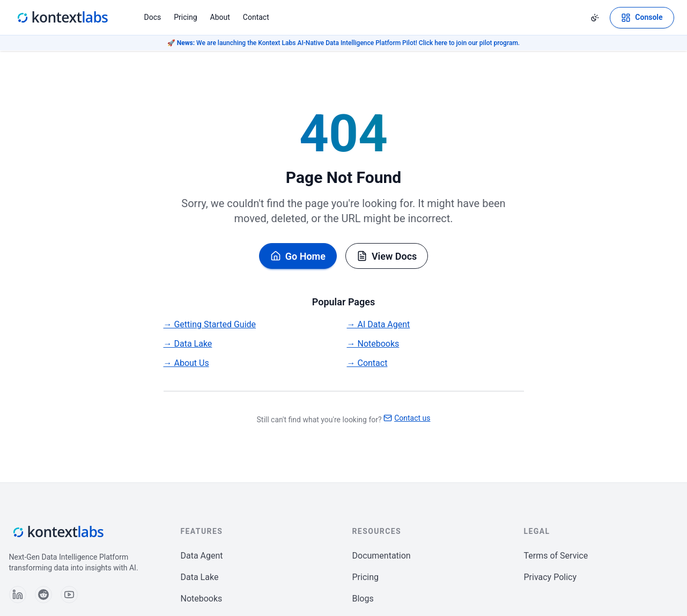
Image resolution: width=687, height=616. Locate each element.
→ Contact (367, 363)
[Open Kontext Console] (642, 18)
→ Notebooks (373, 344)
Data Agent (202, 556)
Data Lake (200, 577)
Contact (256, 17)
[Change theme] (595, 18)
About (220, 17)
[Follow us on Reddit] (43, 595)
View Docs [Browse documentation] (387, 256)
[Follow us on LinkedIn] (18, 595)
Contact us (407, 418)
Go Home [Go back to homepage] (298, 256)
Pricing (185, 17)
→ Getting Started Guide (210, 324)
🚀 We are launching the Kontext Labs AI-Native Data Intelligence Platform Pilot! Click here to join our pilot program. (343, 43)
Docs (153, 17)
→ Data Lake (188, 344)
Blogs (363, 599)
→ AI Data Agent (379, 324)
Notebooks (202, 599)
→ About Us (186, 363)
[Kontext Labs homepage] (62, 18)
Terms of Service (556, 556)
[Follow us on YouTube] (69, 595)
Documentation (382, 556)
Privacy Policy (551, 577)
